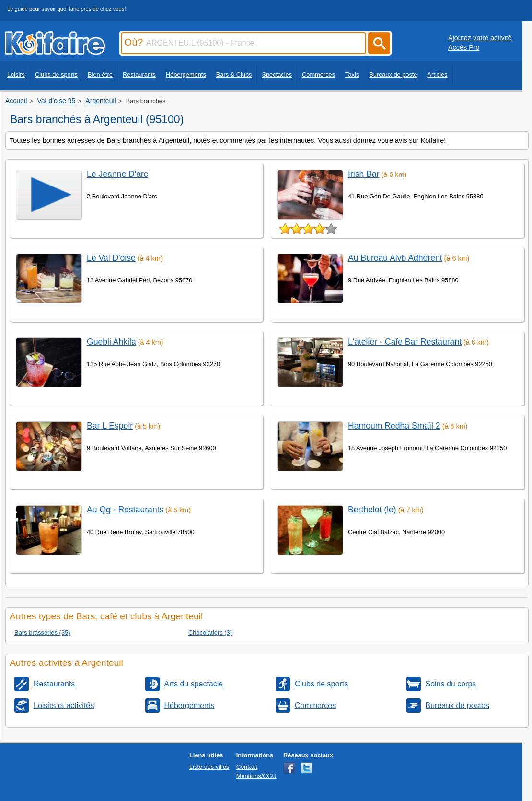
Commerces (318, 75)
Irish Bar (364, 174)
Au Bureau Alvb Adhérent (395, 258)
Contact (247, 767)
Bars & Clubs (234, 75)
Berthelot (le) (372, 510)
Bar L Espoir (110, 426)
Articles (438, 75)
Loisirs (16, 75)
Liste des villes (209, 767)
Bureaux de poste (393, 75)
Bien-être (100, 75)
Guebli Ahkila (111, 342)
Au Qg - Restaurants (125, 510)
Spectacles (277, 75)
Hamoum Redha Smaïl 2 (394, 426)
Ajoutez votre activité (480, 38)
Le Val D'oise (111, 258)
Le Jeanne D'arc (117, 174)
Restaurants (139, 75)
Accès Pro (464, 47)
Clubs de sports (56, 75)
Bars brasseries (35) (42, 633)
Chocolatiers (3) (210, 633)
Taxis (352, 75)
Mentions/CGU (256, 776)
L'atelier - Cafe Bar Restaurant (405, 342)
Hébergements (186, 75)
